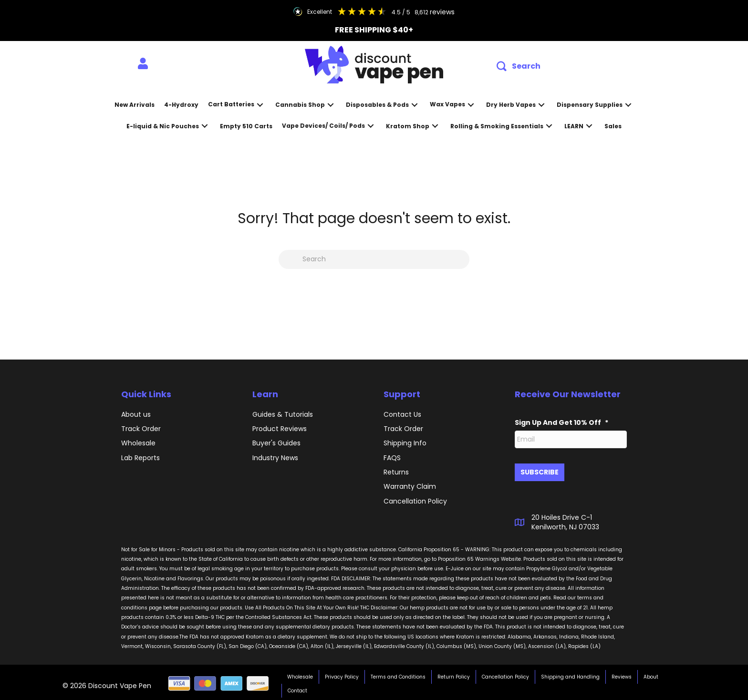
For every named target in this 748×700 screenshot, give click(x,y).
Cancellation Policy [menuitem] (505, 674)
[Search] (374, 259)
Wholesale (138, 443)
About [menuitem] (651, 674)
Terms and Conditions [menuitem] (398, 674)
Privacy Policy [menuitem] (342, 674)
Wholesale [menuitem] (300, 674)
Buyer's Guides (276, 443)
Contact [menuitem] (297, 688)
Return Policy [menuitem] (454, 674)
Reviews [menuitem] (622, 674)
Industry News (275, 458)
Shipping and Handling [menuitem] (570, 674)
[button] (519, 67)
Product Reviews (280, 429)
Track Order (141, 429)
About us (136, 414)
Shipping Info (405, 443)
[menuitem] (143, 64)
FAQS (392, 458)
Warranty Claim (410, 486)
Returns (396, 472)
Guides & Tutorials (283, 414)
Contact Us (402, 414)
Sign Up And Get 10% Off (561, 422)
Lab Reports (140, 458)
